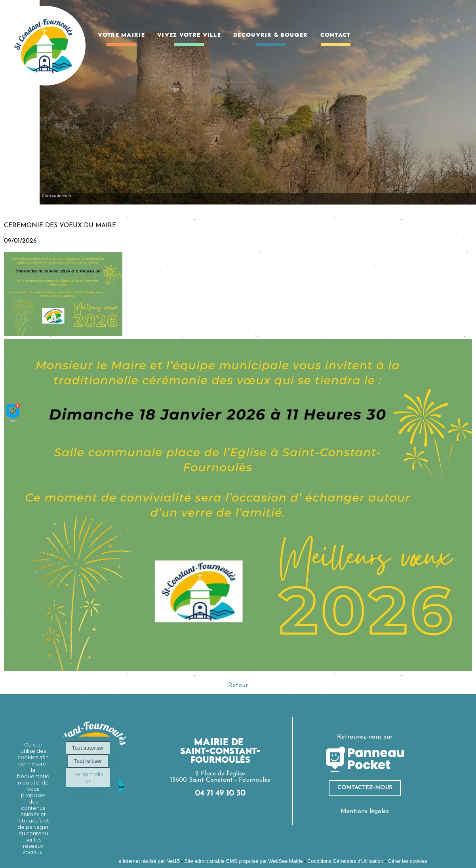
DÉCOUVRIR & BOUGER (270, 35)
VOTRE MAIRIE (121, 35)
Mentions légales (365, 811)
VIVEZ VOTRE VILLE (189, 35)
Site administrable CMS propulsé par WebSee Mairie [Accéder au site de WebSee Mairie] (243, 861)
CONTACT (336, 35)
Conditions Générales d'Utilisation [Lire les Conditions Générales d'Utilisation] (345, 861)
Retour (238, 686)
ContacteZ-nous (365, 788)
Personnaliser (88, 777)
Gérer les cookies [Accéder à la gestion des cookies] (407, 861)
